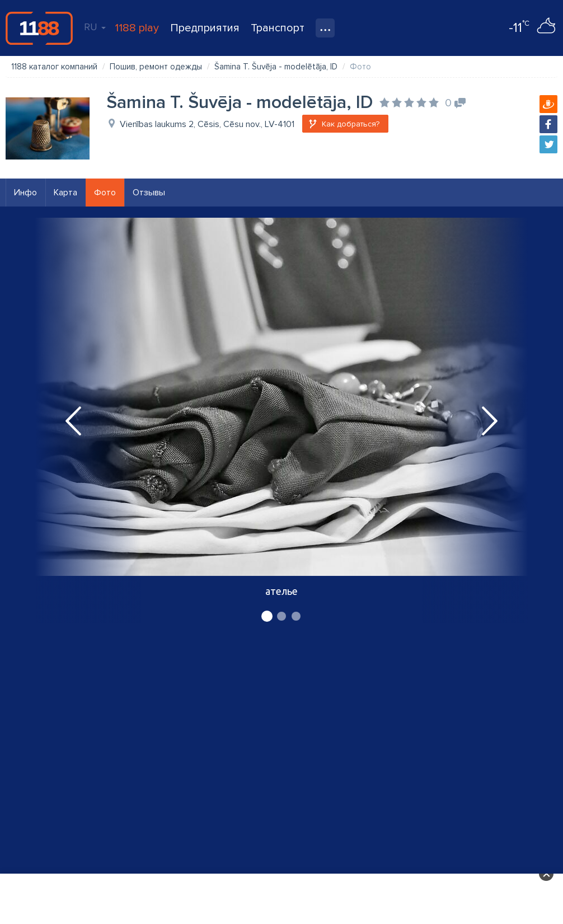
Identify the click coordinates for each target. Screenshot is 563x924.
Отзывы (149, 193)
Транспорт (278, 28)
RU (95, 27)
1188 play (137, 28)
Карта (65, 193)
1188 (39, 28)
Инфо (25, 193)
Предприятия (205, 28)
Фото (105, 193)
